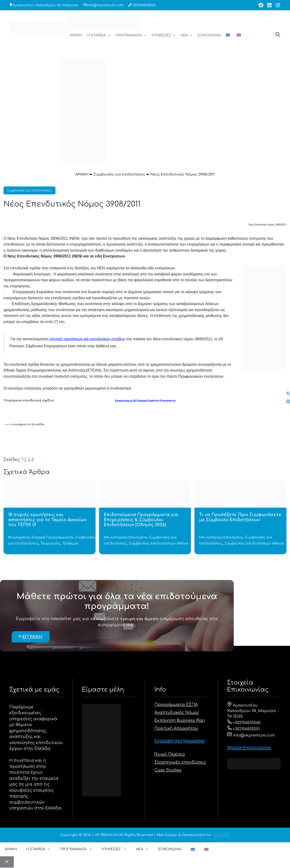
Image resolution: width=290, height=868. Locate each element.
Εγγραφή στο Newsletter (180, 741)
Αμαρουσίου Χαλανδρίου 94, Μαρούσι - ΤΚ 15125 (253, 711)
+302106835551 (244, 729)
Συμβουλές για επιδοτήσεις (120, 174)
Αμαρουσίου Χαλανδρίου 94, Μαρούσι (46, 5)
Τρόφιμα (70, 543)
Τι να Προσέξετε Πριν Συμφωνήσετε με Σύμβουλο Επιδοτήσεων (240, 517)
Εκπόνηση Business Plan (180, 721)
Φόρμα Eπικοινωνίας (249, 748)
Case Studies (168, 770)
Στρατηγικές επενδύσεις (180, 762)
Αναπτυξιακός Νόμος (177, 713)
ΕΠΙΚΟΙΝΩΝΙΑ (209, 35)
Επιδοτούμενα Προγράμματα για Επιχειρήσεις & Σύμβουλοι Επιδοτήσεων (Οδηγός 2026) (141, 520)
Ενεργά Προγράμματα (52, 537)
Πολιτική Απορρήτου (176, 729)
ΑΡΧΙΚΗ (76, 35)
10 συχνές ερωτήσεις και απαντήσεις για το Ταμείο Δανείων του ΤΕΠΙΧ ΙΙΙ (47, 520)
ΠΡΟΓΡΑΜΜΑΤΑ (131, 35)
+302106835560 (143, 5)
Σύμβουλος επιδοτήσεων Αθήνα (159, 543)
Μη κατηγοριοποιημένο (125, 537)
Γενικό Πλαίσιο (170, 754)
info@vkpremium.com (105, 5)
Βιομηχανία (19, 537)
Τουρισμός (50, 543)
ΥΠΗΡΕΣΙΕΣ (164, 35)
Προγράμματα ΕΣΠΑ (176, 705)
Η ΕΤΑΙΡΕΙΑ (99, 35)
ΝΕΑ (187, 35)
